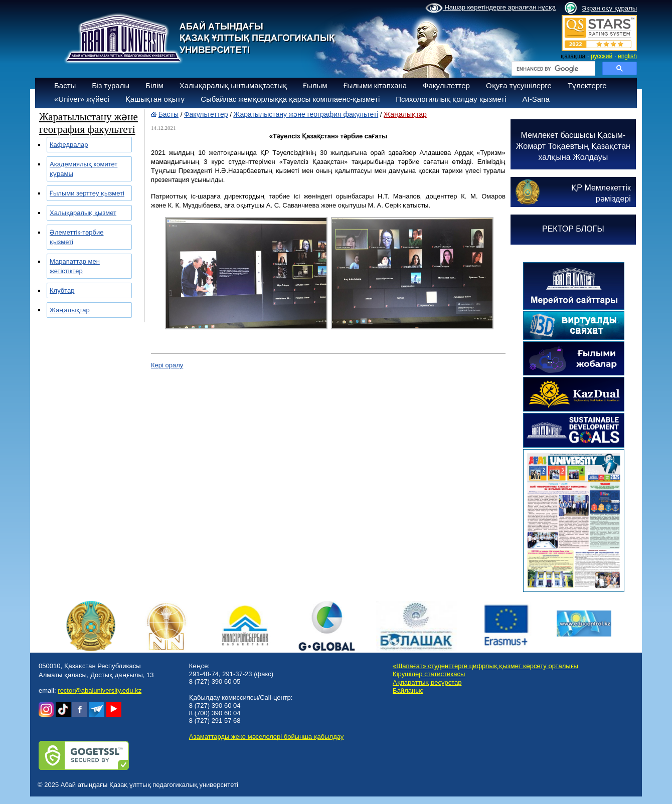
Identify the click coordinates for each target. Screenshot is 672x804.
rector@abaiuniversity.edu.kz (100, 690)
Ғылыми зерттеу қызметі (87, 193)
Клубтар (62, 290)
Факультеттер (446, 85)
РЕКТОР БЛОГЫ (573, 229)
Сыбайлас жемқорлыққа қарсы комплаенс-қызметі (290, 99)
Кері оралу (167, 365)
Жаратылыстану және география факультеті (306, 114)
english (627, 56)
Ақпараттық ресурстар (427, 682)
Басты (65, 85)
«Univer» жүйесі (82, 99)
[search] (552, 69)
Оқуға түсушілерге (519, 85)
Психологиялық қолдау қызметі (451, 99)
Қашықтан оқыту (155, 99)
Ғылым (315, 85)
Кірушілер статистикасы (429, 674)
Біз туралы (111, 85)
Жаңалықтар (70, 310)
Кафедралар (69, 145)
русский (602, 56)
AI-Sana (536, 99)
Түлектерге (587, 85)
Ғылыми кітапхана (375, 85)
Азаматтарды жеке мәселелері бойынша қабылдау (266, 737)
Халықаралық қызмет (83, 213)
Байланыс (408, 690)
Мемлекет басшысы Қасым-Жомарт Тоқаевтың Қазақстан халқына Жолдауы (573, 146)
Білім (154, 85)
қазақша (573, 56)
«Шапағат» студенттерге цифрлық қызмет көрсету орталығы (485, 666)
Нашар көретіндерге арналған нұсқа (490, 8)
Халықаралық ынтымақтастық (233, 85)
